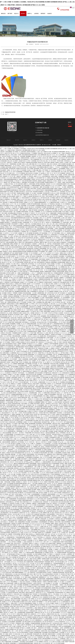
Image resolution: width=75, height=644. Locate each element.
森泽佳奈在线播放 (39, 373)
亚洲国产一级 (36, 394)
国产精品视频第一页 (67, 190)
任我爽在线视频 (39, 626)
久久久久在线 (7, 272)
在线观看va (42, 385)
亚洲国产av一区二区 (16, 327)
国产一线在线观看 (20, 471)
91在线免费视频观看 (35, 494)
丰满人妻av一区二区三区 (52, 483)
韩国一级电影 (21, 591)
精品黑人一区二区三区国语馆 (37, 419)
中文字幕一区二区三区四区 (29, 588)
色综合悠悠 (56, 278)
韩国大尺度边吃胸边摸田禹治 (68, 238)
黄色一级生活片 (11, 462)
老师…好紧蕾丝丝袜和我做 (24, 158)
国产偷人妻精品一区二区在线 (16, 272)
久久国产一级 (32, 255)
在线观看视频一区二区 (59, 487)
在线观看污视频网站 (33, 359)
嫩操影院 (21, 278)
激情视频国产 (13, 328)
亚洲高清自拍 (41, 628)
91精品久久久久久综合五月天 (45, 471)
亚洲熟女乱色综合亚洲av (26, 153)
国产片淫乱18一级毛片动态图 (46, 196)
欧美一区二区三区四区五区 (41, 164)
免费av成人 (43, 404)
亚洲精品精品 (57, 298)
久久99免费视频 (63, 236)
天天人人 (11, 259)
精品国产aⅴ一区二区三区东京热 (18, 256)
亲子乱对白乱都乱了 (26, 530)
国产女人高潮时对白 (70, 419)
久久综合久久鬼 (36, 336)
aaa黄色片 (35, 583)
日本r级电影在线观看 (54, 379)
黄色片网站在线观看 (35, 245)
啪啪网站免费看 (21, 364)
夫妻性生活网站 (54, 176)
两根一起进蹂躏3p (26, 623)
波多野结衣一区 (41, 619)
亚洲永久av (13, 216)
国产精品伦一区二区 (15, 338)
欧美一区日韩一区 (67, 460)
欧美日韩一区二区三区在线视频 (32, 470)
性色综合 (11, 252)
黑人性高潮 (31, 448)
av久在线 (26, 301)
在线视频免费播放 (42, 571)
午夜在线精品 (59, 413)
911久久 (69, 401)
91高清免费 (41, 411)
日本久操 (28, 192)
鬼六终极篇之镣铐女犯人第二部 (38, 224)
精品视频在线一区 (6, 503)
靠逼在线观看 (54, 428)
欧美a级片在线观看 (50, 241)
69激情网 (50, 488)
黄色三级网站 (16, 198)
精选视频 (6, 490)
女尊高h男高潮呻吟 (70, 182)
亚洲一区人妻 (28, 258)
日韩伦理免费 (57, 479)
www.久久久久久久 (4, 308)
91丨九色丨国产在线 (6, 319)
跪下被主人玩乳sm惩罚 (14, 278)
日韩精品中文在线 (10, 453)
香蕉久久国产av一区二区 (38, 456)
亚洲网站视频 (40, 273)
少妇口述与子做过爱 (6, 156)
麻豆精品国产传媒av (28, 261)
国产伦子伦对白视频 (37, 166)
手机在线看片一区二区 (26, 473)
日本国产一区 (37, 236)
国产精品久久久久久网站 (65, 339)
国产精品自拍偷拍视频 (8, 181)
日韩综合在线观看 (50, 473)
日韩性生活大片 (47, 235)
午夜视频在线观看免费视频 (17, 394)
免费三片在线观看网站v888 (33, 292)
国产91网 (55, 308)
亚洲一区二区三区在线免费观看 (39, 358)
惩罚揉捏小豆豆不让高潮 (60, 250)
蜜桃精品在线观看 (58, 528)
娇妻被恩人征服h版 (42, 181)
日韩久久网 (28, 328)
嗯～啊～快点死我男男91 (26, 216)
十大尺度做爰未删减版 (66, 285)
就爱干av (21, 596)
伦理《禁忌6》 (34, 628)
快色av (1, 356)
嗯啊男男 (49, 397)
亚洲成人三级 (14, 270)
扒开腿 (73, 198)
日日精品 (55, 181)
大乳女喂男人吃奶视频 (69, 247)
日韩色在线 (68, 173)
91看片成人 (44, 614)
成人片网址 (59, 427)
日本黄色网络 (60, 239)
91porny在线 (34, 305)
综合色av (57, 253)
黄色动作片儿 (4, 232)
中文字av (6, 519)
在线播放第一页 (42, 241)
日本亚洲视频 (46, 401)
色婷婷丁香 (58, 198)
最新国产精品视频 (19, 253)
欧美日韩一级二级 (58, 321)
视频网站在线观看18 (25, 311)
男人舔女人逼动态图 (55, 513)
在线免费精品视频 (64, 225)
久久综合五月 (56, 619)
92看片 (45, 542)
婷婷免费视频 (20, 431)
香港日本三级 (72, 625)
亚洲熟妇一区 (31, 399)
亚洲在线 (15, 589)
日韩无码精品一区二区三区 (35, 606)
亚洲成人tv (52, 167)
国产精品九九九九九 (37, 368)
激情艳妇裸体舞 (50, 574)
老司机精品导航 (12, 169)
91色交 (13, 413)
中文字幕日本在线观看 (40, 182)
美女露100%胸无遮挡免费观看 (44, 639)
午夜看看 (33, 179)
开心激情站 (36, 310)
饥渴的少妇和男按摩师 (18, 225)
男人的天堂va (69, 192)
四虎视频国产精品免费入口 (65, 364)
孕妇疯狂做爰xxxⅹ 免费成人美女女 (12, 209)
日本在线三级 (67, 313)
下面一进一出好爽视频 (8, 331)
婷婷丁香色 (34, 262)
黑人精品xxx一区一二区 (22, 350)
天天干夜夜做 (5, 494)
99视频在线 (10, 158)
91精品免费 (46, 620)
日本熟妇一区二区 (41, 439)
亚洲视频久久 (48, 335)
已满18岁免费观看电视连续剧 (36, 351)
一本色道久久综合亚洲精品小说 (22, 351)
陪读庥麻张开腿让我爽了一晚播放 (31, 471)
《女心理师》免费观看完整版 (68, 187)
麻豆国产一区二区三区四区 (57, 287)
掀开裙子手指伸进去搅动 (51, 299)
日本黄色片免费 (42, 413)
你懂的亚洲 (58, 554)
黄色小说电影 (70, 341)
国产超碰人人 (37, 238)
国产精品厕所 (67, 476)
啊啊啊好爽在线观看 (24, 304)
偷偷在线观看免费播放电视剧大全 (11, 179)
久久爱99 (63, 218)
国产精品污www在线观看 (39, 556)
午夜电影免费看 (28, 433)
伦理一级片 (49, 248)
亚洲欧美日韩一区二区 (50, 186)
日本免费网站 (64, 479)
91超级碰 (36, 202)
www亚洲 (55, 402)
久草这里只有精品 (15, 597)
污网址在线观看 (11, 288)
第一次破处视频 (69, 293)
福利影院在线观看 (34, 571)
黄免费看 (67, 359)
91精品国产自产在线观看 (16, 523)
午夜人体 (26, 207)
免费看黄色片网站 (37, 480)
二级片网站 (65, 175)
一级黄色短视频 (7, 482)
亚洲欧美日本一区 (27, 241)
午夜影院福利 (57, 505)
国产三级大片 (16, 382)
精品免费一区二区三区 (38, 482)
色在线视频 (4, 293)
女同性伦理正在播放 (54, 364)
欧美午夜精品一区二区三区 (50, 517)
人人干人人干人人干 (12, 640)
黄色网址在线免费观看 (20, 447)
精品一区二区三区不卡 (19, 436)
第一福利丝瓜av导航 (69, 195)
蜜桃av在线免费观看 (46, 428)
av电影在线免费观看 (10, 242)
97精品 (72, 493)
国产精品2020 (31, 350)
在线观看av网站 (43, 336)
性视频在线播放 (27, 508)
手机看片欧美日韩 (41, 327)
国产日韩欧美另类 (20, 456)
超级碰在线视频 (40, 568)
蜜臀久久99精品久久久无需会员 (15, 387)
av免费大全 (57, 195)
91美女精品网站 (52, 230)
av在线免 (27, 256)
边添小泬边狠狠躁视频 (18, 172)
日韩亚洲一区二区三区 (51, 184)
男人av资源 (13, 517)
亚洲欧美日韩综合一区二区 (44, 239)
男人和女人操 (10, 477)
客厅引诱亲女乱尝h (28, 368)
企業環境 (36, 14)
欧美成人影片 (49, 623)
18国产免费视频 (68, 379)
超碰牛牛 (27, 580)
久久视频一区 (26, 316)
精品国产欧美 (6, 617)
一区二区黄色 (19, 454)
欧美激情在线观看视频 (46, 496)
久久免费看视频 (13, 353)
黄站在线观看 (26, 285)
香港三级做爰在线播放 (16, 599)
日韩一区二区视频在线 (65, 241)
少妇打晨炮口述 (50, 487)
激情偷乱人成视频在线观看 (46, 272)
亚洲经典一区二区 (13, 290)
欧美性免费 (25, 387)
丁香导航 (20, 155)
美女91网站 (51, 284)
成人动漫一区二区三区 (35, 563)
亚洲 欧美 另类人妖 (52, 350)
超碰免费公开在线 (42, 483)
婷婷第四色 (69, 170)
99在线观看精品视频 (40, 205)
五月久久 (15, 470)
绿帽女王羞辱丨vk (33, 172)
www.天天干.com (35, 520)
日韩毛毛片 (34, 476)
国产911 (44, 222)
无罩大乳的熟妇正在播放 (23, 215)
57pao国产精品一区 (28, 239)
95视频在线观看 (53, 213)
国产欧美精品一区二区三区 (56, 589)
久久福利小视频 (52, 390)
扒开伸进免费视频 (52, 394)
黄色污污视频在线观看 (66, 198)
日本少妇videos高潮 (52, 242)
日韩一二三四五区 (19, 413)
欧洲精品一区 (25, 176)
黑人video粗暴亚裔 (60, 155)
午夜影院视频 (61, 431)
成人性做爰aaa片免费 (60, 642)
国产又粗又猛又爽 (42, 264)
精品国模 (34, 617)
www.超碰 (24, 542)
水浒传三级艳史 (65, 212)
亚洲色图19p (5, 252)
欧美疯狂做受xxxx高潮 (56, 626)
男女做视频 (28, 522)
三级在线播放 (40, 193)
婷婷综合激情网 (3, 625)
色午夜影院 (24, 540)
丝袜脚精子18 (10, 374)
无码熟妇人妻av (61, 516)
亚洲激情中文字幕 (66, 539)
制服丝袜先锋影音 (59, 460)
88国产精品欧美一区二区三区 (28, 523)
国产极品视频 (70, 166)
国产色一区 (13, 351)
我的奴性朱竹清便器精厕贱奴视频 (65, 308)
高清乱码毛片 (41, 153)
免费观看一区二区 (28, 517)
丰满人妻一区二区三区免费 (6, 173)
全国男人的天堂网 (7, 175)
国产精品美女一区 (20, 213)
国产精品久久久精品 (48, 319)
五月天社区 (4, 195)
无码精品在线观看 (61, 272)
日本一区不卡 (50, 577)
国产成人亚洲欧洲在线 (58, 205)
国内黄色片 (59, 517)
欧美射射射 (5, 596)
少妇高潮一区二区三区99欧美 (20, 477)
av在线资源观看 (60, 247)
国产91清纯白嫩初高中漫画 (63, 282)
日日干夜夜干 (33, 568)
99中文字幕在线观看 (38, 356)
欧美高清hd (12, 503)
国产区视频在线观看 (68, 422)
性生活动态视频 (31, 182)
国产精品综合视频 (29, 416)
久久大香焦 (54, 345)
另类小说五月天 (69, 511)
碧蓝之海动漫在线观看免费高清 (16, 247)
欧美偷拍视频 (6, 410)
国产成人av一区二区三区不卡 (19, 229)
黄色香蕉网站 (37, 169)
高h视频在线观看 (50, 479)
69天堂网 (28, 204)
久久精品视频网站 (41, 405)
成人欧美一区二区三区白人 (45, 365)
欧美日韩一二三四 (33, 285)
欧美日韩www (9, 186)
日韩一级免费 (72, 162)
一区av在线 (62, 195)
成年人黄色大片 (25, 599)
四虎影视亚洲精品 (69, 229)
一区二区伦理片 (43, 321)
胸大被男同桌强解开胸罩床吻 (12, 348)
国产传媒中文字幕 (60, 571)
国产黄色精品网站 (28, 548)
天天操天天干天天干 (27, 361)
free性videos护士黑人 (22, 425)
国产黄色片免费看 (10, 273)
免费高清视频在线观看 (27, 500)
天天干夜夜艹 (18, 287)
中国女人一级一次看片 (12, 195)
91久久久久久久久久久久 (5, 218)
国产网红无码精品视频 (41, 184)
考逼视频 (20, 293)
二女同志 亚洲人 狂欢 (66, 576)
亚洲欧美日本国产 (69, 325)
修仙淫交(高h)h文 (19, 239)
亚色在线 (30, 336)
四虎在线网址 (30, 554)
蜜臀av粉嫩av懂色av (38, 170)
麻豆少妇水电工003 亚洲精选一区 (51, 153)
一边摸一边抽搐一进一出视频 (25, 210)
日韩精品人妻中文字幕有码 (19, 162)
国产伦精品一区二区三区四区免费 (16, 184)
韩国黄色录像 (22, 235)
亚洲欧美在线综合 (9, 574)
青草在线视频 (7, 370)
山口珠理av (4, 527)
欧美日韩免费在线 (41, 229)
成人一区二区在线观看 (67, 279)
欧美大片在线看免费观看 (55, 305)
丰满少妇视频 (28, 348)
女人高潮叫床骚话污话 (66, 602)
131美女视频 (28, 376)
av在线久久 (23, 166)
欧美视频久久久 (19, 482)
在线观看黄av (46, 356)
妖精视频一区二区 (22, 233)
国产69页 (62, 596)
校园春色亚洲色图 (6, 609)
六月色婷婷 (63, 533)
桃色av (70, 224)
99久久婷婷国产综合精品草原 (64, 288)
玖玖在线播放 (14, 460)
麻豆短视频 (22, 376)
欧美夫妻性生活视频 (57, 212)
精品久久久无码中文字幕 (30, 288)
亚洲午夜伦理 (6, 212)
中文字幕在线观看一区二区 (59, 232)
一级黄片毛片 (68, 319)
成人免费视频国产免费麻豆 (39, 402)
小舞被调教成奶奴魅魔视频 (63, 350)
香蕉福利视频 (8, 454)
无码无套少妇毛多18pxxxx (11, 275)
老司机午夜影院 (22, 190)
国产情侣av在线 (21, 557)
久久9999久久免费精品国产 (56, 347)
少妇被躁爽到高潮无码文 (32, 331)
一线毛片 (15, 586)
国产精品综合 (37, 242)
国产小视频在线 (35, 241)
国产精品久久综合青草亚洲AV (53, 545)
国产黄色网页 (6, 416)
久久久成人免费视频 (38, 642)
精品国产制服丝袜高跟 (25, 187)
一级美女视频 (44, 195)
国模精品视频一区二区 (33, 354)
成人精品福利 (63, 550)
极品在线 (36, 643)
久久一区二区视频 (36, 261)
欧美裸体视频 (3, 189)
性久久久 (5, 356)
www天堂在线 (14, 156)
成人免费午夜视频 (22, 583)
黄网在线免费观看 (45, 368)
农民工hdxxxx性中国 (51, 571)
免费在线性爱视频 (63, 255)
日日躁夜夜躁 (46, 456)
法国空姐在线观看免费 (53, 417)
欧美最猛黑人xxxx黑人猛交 (44, 192)
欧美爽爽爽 (39, 374)
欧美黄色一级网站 (64, 464)
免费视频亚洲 (16, 551)
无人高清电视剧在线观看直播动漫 (11, 190)
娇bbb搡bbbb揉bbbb (28, 318)
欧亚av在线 (10, 161)
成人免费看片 (70, 629)
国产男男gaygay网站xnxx (16, 182)
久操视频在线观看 (59, 439)
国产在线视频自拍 (13, 500)
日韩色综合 (20, 285)
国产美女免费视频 (66, 589)
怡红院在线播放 (37, 589)
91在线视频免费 (52, 440)
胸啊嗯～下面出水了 (42, 331)
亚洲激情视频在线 (22, 259)
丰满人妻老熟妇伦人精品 (17, 261)
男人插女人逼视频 (23, 550)
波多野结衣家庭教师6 (31, 152)
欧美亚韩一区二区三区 (57, 341)
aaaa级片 (38, 152)
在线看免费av (24, 336)
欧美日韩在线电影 (4, 316)
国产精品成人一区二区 (28, 428)
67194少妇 (54, 310)
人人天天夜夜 (25, 255)
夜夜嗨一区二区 (65, 457)
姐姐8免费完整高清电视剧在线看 (14, 485)
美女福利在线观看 (41, 505)
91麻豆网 (2, 152)
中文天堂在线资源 (28, 493)
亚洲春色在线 (13, 528)
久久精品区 (48, 172)
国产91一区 (12, 227)
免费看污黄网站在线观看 (21, 445)
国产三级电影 (10, 192)
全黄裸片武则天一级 (60, 459)
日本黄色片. (58, 238)
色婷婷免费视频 (43, 248)
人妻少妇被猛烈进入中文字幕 (67, 559)
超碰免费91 (60, 447)
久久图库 (21, 175)
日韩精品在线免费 (22, 248)
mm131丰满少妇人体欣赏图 (12, 210)
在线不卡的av (28, 224)
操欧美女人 (64, 629)
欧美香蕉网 (66, 439)
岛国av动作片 (16, 321)
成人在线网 (44, 450)
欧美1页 (57, 276)
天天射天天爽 (35, 425)
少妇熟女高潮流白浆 (43, 350)
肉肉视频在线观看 (67, 488)
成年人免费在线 (62, 557)
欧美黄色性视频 (52, 427)
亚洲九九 (24, 164)
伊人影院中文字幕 (30, 514)
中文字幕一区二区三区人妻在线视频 (16, 411)
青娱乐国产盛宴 (68, 573)
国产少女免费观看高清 (59, 476)
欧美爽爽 (46, 617)
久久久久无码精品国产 (21, 299)
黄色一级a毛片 (41, 447)
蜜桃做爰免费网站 (56, 222)
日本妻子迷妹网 (50, 338)
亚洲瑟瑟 (2, 519)
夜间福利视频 (43, 520)
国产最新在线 (33, 322)
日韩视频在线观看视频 (20, 227)
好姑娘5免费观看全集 (66, 414)
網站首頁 (3, 14)
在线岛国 (54, 272)
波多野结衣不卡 (10, 594)
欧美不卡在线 (8, 299)
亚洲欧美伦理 (13, 487)
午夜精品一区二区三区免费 (11, 207)
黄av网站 (12, 307)
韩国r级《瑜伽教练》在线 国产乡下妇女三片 (64, 189)
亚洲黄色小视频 (12, 410)
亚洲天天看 (22, 356)
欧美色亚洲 (52, 421)
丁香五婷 (54, 496)
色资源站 (8, 362)
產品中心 (17, 14)
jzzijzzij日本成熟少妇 (54, 219)
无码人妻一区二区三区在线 (41, 287)
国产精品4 (19, 385)
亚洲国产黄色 (46, 636)
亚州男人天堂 (45, 265)
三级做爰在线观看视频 (32, 465)
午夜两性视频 (50, 582)
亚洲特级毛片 (68, 153)
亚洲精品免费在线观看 (32, 324)
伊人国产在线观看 (67, 230)
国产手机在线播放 (71, 371)
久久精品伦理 (14, 373)
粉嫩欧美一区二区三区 (65, 221)
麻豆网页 (21, 202)
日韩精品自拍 (41, 348)
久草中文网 (39, 265)
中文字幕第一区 (70, 207)
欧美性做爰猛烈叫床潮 (19, 370)
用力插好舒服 (14, 319)
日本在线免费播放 (71, 550)
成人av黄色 (39, 305)
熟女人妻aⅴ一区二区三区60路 (50, 161)
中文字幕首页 (22, 341)
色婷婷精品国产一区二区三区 (55, 265)
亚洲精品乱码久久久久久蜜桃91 (8, 448)
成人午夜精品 (71, 362)
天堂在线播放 (36, 218)
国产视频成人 (65, 416)
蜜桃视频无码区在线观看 (33, 252)
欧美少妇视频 (53, 559)
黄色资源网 (43, 623)
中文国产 (20, 588)
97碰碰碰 (64, 396)
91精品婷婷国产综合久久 (29, 519)
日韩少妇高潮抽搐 (67, 264)
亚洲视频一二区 (60, 496)
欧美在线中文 (22, 192)
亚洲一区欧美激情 (34, 192)
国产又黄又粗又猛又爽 (40, 278)
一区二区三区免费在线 (21, 173)
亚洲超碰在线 (19, 623)
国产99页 (12, 421)
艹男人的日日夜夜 (8, 465)
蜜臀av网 (16, 464)
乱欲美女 (52, 245)
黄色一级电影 (47, 568)
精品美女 (48, 448)
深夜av (74, 591)
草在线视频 (31, 282)
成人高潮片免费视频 (49, 179)
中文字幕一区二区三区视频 (44, 491)
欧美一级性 (8, 396)
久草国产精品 (62, 215)
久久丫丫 (30, 551)
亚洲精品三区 (57, 411)
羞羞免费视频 (71, 417)
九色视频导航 (63, 639)
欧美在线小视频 (5, 159)
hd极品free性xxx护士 (50, 586)
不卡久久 (49, 345)
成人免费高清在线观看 (5, 457)
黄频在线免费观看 (65, 424)
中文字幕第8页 (72, 167)
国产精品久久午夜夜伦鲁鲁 (15, 540)
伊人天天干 (11, 553)
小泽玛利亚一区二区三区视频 (56, 175)
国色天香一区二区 (6, 262)
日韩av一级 (5, 158)
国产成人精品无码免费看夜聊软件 (30, 295)
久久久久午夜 (65, 579)
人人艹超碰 (67, 487)
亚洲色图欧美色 (71, 456)
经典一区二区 (31, 278)
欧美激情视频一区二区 (63, 374)
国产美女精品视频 (39, 407)
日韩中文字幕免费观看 (57, 301)
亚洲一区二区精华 (58, 342)
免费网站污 (8, 476)
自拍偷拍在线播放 (48, 436)
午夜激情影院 (40, 637)
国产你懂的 (14, 467)
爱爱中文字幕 (22, 242)
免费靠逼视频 (18, 459)
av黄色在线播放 (9, 579)
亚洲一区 (41, 565)
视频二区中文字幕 (37, 574)
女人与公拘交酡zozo (42, 500)
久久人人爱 (19, 439)
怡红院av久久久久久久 (35, 527)
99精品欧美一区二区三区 (37, 156)
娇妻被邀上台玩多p (58, 292)
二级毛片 (27, 370)
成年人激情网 (53, 199)
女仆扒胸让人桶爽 (69, 599)
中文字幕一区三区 (38, 222)
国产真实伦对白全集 (45, 198)
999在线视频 (66, 245)
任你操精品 (8, 264)
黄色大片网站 (58, 327)
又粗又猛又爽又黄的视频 (42, 485)
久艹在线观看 (46, 437)
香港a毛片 (43, 433)
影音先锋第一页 (57, 574)
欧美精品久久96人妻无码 (28, 385)
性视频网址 (63, 520)
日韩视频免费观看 (13, 499)
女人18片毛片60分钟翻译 (62, 304)
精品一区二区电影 (59, 209)
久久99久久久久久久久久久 (8, 464)
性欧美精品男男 (46, 193)
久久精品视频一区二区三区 (32, 540)
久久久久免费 (52, 642)
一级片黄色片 (21, 433)
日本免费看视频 (65, 167)
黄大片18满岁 (64, 172)
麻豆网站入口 (44, 173)
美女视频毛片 (12, 522)
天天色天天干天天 (42, 459)
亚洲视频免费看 (43, 550)
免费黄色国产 (54, 536)
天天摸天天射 (32, 442)
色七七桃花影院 (67, 507)
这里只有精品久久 (4, 522)
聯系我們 (43, 14)
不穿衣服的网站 (28, 364)
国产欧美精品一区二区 (8, 198)
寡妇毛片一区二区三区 (36, 213)
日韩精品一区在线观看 (22, 384)
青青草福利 (5, 202)
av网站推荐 (8, 379)
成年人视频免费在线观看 (56, 279)
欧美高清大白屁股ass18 (55, 580)
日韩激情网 (66, 273)
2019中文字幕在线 (9, 305)
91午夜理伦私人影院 (70, 199)
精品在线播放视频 (28, 456)
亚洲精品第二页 (67, 356)
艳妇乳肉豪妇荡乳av (19, 401)
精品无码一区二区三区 (65, 451)
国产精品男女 (38, 370)
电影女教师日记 (28, 244)
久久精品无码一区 (18, 181)
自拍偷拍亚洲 (49, 212)
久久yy (30, 265)
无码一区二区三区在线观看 (43, 285)
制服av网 (64, 361)
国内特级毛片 (64, 586)
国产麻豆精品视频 (4, 169)
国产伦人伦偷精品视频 (8, 468)
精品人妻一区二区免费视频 (12, 215)
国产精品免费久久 (61, 428)
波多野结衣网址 (47, 536)
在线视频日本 (46, 576)
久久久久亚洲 (9, 178)
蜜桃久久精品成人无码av (51, 227)
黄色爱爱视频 (26, 585)
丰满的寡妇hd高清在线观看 (31, 162)
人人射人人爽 (17, 450)
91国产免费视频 (66, 347)
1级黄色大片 (31, 543)
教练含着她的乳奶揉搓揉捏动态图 (29, 155)
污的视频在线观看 (21, 457)
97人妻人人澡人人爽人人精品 (52, 224)
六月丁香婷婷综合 (51, 204)
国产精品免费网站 (47, 351)
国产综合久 (21, 631)
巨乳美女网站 (8, 333)
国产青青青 (39, 580)
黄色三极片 (53, 304)
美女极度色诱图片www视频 (31, 608)
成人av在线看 (9, 313)
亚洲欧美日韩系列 (17, 178)
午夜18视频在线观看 (15, 379)
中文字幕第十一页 (59, 264)
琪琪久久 (18, 264)
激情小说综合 (30, 574)
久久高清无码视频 (52, 485)
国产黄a (43, 480)
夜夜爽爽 (54, 588)
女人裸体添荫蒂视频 (19, 368)
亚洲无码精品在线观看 (5, 533)
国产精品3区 (3, 164)
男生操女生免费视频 (29, 347)
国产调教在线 (21, 493)
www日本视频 (29, 335)
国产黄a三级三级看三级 (23, 167)
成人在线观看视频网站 (24, 307)
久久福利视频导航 (68, 278)
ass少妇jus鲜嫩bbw (30, 178)
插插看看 (55, 159)
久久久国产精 (6, 233)
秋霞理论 (10, 490)
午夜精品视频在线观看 (40, 387)
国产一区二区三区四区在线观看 (17, 262)
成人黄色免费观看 (11, 622)
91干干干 (53, 605)
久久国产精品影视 (67, 413)
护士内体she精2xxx (50, 342)
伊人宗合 (40, 597)
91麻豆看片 (34, 602)
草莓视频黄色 (7, 606)
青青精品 (34, 265)
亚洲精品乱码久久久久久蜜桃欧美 (67, 580)
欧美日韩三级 (30, 401)
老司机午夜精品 (42, 259)
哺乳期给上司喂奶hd (55, 162)
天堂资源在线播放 (7, 523)
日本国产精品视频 (38, 247)
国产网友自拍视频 (16, 602)
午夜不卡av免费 (12, 626)
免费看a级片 (11, 619)
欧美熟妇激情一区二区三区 (34, 550)
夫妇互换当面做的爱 (67, 508)
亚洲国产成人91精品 (61, 199)
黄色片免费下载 (27, 417)
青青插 (70, 525)
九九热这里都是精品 (47, 539)
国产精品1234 (69, 284)
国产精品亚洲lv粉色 (15, 531)
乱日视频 (46, 348)
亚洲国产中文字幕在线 (19, 566)
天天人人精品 (29, 434)
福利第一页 (11, 519)
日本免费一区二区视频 (22, 639)
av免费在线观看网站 (19, 496)
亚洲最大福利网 (32, 167)
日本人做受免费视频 (43, 600)
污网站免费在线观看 (50, 209)
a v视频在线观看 (33, 485)
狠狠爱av (39, 490)
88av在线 (33, 473)
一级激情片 (5, 298)
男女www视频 (13, 439)
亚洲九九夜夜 (28, 476)
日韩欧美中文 (58, 586)
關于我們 (10, 14)
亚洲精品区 (10, 330)
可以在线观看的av (55, 255)
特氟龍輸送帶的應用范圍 (10, 112)
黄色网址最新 (35, 362)
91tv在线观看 (58, 285)
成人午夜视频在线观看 (29, 570)
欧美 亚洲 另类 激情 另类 (41, 479)
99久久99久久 (29, 299)
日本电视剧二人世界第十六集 (68, 517)
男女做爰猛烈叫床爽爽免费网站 (59, 152)
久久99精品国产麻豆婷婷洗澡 (33, 196)
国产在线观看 (8, 562)
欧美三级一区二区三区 (68, 287)
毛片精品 (42, 186)
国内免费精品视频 (12, 213)
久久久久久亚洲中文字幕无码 (38, 190)
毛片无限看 (2, 201)
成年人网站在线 (12, 298)
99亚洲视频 (55, 525)
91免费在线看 (71, 370)
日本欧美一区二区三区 (32, 637)
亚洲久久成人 (8, 327)
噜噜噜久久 (56, 169)
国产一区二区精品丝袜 (65, 473)
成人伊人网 (64, 448)
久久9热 (37, 178)
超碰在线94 (9, 424)
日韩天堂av (11, 368)
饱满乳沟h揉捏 (31, 387)
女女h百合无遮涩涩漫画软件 (62, 259)
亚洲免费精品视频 (33, 393)
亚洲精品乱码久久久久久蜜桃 (17, 533)
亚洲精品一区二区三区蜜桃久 (14, 335)
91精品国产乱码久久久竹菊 (24, 161)
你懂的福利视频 (44, 236)
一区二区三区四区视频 (64, 276)
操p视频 (50, 301)
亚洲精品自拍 (50, 181)
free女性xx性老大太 (52, 275)
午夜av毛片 (55, 354)
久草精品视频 (21, 207)
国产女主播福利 (53, 247)
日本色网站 (29, 302)
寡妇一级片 (7, 536)
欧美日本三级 (34, 348)
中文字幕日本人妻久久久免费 (26, 296)
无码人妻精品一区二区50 (59, 594)
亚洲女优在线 (44, 204)
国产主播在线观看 (26, 186)
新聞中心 (30, 14)
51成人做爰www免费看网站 (34, 212)
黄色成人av (60, 434)
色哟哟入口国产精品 (15, 391)
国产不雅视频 (67, 324)
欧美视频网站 (13, 324)
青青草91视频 (28, 396)
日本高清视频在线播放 (22, 365)
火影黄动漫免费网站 (17, 186)
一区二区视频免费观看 (30, 373)
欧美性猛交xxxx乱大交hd (19, 468)
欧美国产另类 (54, 448)
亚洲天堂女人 (49, 537)
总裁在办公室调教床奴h (5, 199)
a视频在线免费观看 (24, 209)
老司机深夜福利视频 (27, 293)
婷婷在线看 (52, 285)
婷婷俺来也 (64, 159)
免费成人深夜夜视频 (16, 414)
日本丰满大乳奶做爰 (6, 325)
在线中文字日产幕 (8, 153)
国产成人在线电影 (32, 510)
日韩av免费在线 (45, 250)
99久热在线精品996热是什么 (20, 434)
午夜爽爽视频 (61, 176)
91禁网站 (16, 583)
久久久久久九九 (49, 382)
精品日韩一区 (28, 213)
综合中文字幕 (40, 161)
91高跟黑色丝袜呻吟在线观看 (47, 189)
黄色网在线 (7, 282)
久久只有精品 (32, 304)
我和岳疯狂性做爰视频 (23, 354)
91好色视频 (14, 425)
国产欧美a (41, 493)
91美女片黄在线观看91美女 (31, 235)
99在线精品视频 (3, 161)
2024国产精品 (28, 525)
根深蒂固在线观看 (28, 388)
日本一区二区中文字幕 (38, 270)
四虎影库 (10, 232)
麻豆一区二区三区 (37, 434)
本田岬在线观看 (58, 629)
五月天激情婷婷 (7, 216)
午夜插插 (16, 259)
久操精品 (67, 244)
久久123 (24, 553)
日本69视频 (35, 533)
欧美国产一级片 (41, 172)
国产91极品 (10, 586)
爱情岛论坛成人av (29, 221)
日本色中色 (50, 313)
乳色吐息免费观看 (16, 230)
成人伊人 (2, 488)
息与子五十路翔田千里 (24, 571)
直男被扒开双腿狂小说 (11, 479)
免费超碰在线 (50, 454)
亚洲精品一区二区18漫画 (31, 193)
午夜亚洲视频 (23, 205)
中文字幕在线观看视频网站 (37, 396)
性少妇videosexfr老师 (55, 193)
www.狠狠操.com (52, 348)
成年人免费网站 (49, 252)
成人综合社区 (62, 158)
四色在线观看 (27, 245)
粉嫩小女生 (28, 305)
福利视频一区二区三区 (66, 305)
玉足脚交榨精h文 (62, 565)
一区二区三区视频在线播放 (32, 259)
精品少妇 (59, 196)
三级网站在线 (35, 597)
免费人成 (67, 235)
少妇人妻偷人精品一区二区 (52, 295)
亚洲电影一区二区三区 (29, 202)
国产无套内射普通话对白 (27, 539)
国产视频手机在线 (47, 373)
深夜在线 (14, 281)
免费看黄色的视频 (40, 591)
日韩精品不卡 (49, 470)
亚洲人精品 (71, 631)
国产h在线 (12, 253)
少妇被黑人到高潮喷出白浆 (10, 629)
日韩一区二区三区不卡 (11, 614)
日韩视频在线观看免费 (62, 166)
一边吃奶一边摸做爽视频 (23, 359)
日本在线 (33, 328)
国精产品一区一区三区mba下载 (26, 338)
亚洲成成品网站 (37, 496)
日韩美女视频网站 (35, 298)
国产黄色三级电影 (65, 353)
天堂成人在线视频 (51, 264)
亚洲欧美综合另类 (28, 175)
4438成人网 (44, 566)
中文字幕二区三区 (28, 533)
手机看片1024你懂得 (41, 276)
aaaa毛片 (59, 159)
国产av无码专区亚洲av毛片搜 (65, 268)
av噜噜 (53, 424)
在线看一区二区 (71, 225)
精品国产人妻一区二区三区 (41, 275)
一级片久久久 (38, 442)
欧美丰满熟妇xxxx (23, 321)
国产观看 (17, 502)
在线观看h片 (35, 244)
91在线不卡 (40, 175)
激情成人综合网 (68, 272)
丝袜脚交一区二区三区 (54, 339)
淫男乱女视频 (7, 276)
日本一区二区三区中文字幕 (66, 591)
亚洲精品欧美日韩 (15, 175)
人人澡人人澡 (9, 390)
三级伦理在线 (36, 600)
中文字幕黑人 (12, 623)
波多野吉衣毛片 (70, 491)
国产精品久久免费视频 (16, 542)
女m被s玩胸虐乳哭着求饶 (11, 393)
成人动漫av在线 (66, 462)
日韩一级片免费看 (25, 414)
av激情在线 (29, 520)
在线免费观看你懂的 (22, 427)
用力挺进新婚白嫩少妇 (52, 336)
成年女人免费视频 (62, 156)
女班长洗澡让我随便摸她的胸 (37, 219)
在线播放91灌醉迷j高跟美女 (6, 166)
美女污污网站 (49, 307)
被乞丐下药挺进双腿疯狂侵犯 (40, 338)
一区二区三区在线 (33, 382)
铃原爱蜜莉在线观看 (66, 261)
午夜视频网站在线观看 (17, 333)
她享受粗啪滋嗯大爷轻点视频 (32, 421)
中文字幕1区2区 (26, 390)
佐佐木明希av (29, 330)
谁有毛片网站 (47, 162)
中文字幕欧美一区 (51, 554)
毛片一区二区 (15, 248)
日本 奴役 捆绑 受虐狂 (24, 382)
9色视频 (54, 556)
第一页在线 (17, 619)
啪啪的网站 (59, 543)
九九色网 (16, 307)
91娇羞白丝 (10, 589)
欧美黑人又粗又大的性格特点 (46, 169)
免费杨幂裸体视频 (39, 553)
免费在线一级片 (7, 182)
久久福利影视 (29, 405)
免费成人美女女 (63, 253)
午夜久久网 (18, 516)
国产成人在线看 (35, 258)
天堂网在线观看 (38, 450)
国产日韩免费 (34, 199)
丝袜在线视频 (62, 606)
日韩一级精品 (6, 634)
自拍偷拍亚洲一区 (50, 528)
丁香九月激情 (55, 330)
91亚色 (39, 155)
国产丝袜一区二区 (10, 258)
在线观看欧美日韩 (27, 225)
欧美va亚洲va (58, 424)
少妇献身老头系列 (66, 430)
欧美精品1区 (28, 341)
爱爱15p (16, 242)
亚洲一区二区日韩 (4, 247)
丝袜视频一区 (39, 378)
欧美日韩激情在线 (46, 176)
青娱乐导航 (70, 255)
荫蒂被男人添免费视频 (36, 225)
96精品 (29, 298)
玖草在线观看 (14, 396)
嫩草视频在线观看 (20, 347)
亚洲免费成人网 (56, 325)
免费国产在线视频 (57, 457)
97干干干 (50, 233)
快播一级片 (25, 247)
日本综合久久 (41, 611)
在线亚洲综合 (55, 156)
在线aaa (48, 256)
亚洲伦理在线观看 (17, 616)
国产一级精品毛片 (18, 176)
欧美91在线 (52, 430)
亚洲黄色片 (22, 224)
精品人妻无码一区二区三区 (13, 550)
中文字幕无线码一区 (48, 232)
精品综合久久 (42, 342)
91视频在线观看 (24, 600)
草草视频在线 (34, 536)
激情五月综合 (54, 367)
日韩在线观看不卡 (15, 224)
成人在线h (23, 358)
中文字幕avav (65, 381)
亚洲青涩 (9, 354)
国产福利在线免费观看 (69, 328)
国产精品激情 (62, 178)
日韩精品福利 (38, 588)
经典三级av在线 (64, 362)
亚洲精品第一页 (29, 447)
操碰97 (7, 557)
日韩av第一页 (11, 577)
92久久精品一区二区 (41, 367)
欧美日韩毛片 (32, 391)
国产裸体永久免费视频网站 (64, 600)
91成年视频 (46, 219)
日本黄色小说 (49, 358)
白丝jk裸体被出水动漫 (37, 502)
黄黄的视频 (24, 178)
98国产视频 (67, 431)
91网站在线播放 (47, 311)
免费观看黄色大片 (43, 577)
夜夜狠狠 (14, 490)
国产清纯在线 (33, 256)
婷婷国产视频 (41, 335)
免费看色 (41, 310)
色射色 (49, 287)
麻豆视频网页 (64, 605)
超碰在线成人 (55, 516)
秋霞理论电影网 (25, 212)
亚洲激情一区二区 (24, 282)
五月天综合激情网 (31, 205)
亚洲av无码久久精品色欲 (52, 164)
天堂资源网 (2, 534)
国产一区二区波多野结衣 (32, 232)
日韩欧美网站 (70, 248)
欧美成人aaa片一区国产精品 (63, 393)
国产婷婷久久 (3, 560)
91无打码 (23, 327)
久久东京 (7, 487)
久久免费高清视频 (46, 393)
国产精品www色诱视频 (61, 227)
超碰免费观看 (19, 622)
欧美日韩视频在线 (24, 265)
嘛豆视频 (26, 278)
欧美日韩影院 (37, 404)
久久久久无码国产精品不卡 (43, 216)
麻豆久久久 (60, 316)
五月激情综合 (14, 476)
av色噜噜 (40, 244)
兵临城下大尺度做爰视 (35, 417)
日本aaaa (65, 275)
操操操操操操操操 (42, 341)
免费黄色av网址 (46, 513)
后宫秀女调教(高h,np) (68, 483)
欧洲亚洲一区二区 (60, 296)
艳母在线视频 (63, 193)
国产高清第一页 (36, 364)
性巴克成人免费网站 (37, 250)
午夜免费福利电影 (51, 593)
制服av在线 (6, 259)
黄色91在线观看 (68, 471)
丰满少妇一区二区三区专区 (44, 290)
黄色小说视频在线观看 (29, 562)
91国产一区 (12, 459)
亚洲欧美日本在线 (22, 520)
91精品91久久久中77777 (55, 456)
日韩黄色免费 (58, 384)
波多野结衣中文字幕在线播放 (65, 219)
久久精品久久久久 (64, 202)
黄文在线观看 (58, 335)
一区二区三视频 (44, 284)
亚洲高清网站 (27, 275)
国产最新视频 (30, 233)
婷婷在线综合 (67, 176)
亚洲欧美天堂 (69, 399)
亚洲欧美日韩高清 (51, 614)
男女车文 (54, 196)
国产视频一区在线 (18, 362)
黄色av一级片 (23, 379)
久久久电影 (22, 503)
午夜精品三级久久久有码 (40, 281)
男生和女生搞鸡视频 (28, 413)
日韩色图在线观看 (56, 244)
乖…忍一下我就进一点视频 (59, 182)
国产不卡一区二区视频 (32, 319)
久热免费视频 (39, 302)
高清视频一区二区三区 (21, 324)
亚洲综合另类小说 (11, 239)
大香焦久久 (65, 186)
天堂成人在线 (58, 430)
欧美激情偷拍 (36, 457)
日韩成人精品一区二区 (61, 394)
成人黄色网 (15, 161)
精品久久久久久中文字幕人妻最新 (24, 353)
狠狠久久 (53, 387)
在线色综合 (72, 307)
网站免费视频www (33, 491)
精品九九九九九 (54, 239)
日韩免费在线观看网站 (19, 201)
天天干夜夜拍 (15, 424)
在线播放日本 (60, 536)
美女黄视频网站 (62, 169)
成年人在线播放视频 (16, 358)
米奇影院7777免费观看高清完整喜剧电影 (42, 279)
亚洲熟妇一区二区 (13, 308)
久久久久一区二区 (67, 205)
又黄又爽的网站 (30, 556)
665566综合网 (55, 444)
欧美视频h (19, 212)
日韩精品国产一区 (47, 502)
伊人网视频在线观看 (70, 520)
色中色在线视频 (46, 187)
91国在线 (39, 464)
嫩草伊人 (2, 364)
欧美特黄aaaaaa (5, 368)
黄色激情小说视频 (66, 453)
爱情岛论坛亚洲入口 (10, 284)
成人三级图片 (50, 321)
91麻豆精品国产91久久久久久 (57, 318)
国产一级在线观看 (21, 156)
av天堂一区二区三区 (6, 384)
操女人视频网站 (71, 172)
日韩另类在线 (67, 161)
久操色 (44, 209)
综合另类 (4, 186)
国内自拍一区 (68, 459)
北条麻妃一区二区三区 (28, 422)
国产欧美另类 (47, 221)
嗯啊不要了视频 (43, 242)
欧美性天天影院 (25, 430)
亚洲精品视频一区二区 (41, 256)
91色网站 (15, 158)
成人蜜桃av (53, 370)
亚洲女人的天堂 (57, 385)
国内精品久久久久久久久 (12, 189)
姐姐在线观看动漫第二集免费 (16, 255)
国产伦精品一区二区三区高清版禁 (31, 253)
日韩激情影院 (63, 433)
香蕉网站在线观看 (49, 182)
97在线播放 (2, 248)
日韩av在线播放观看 (35, 159)
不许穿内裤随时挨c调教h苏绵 (43, 167)
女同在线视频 (51, 195)
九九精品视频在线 (29, 457)
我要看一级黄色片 (55, 523)
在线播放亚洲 (7, 421)
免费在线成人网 (8, 548)
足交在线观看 (29, 250)
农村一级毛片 (30, 379)
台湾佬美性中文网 (30, 281)
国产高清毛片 (64, 427)
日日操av (5, 483)
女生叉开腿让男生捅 (63, 417)
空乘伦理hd (31, 176)
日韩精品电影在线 (66, 373)
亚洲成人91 (37, 543)
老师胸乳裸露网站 (7, 605)
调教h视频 (13, 454)
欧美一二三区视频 (4, 184)
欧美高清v (70, 405)
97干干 (72, 221)
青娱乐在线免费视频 (47, 424)
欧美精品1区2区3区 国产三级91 (35, 209)
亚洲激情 (45, 407)
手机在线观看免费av (54, 215)
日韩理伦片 (10, 293)
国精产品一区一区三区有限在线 (53, 362)
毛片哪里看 (51, 250)
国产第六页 (35, 239)
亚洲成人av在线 (70, 169)
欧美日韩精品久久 (4, 235)
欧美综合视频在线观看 (53, 632)
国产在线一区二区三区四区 (57, 534)
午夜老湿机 (35, 594)
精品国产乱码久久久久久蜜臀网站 (23, 268)
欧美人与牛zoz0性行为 (6, 193)
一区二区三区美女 (16, 166)
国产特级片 (14, 193)
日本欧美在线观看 (46, 166)
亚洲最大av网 (46, 379)
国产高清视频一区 (22, 559)
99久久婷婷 (6, 499)
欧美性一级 (50, 225)
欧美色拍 (47, 199)
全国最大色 (58, 414)
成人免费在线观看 (29, 634)
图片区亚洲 (59, 299)
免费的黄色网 (38, 609)
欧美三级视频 (14, 310)
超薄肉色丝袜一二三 (53, 620)
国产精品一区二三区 (38, 416)
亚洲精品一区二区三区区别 (66, 376)
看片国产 (45, 476)
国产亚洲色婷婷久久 (26, 159)
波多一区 (44, 244)
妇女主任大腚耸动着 (31, 342)
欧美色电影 (63, 192)
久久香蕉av (44, 508)
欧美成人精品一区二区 (8, 172)
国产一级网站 (35, 517)
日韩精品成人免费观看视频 (51, 262)
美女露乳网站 (60, 345)
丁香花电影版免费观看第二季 (11, 301)
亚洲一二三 (49, 341)
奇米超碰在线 (46, 175)
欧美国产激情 (11, 322)
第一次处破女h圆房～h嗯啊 (36, 187)
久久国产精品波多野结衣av (6, 419)
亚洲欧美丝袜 (20, 548)
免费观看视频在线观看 (5, 525)
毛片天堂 (28, 474)
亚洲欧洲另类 (32, 307)
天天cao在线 (6, 500)
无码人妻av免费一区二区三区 (19, 514)
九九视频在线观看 (6, 244)
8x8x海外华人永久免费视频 (26, 345)
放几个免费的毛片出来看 (46, 152)
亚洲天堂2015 (10, 162)
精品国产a (13, 488)
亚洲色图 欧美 (16, 313)
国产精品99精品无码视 (13, 451)
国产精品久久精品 (41, 199)
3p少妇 (14, 560)
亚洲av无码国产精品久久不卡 (26, 502)
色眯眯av (2, 301)
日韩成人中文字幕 (46, 347)
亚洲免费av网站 (7, 311)
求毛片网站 (39, 388)
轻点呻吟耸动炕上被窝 (63, 224)
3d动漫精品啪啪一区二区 (28, 222)
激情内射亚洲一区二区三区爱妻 (68, 421)
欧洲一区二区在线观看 (22, 170)
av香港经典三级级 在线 (68, 390)
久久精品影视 (18, 430)
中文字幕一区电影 (27, 494)
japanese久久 (8, 597)
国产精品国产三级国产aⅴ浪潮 (11, 245)
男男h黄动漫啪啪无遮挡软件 (24, 565)
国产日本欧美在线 (48, 205)
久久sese (2, 373)
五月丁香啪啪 (31, 404)
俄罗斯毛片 (55, 503)
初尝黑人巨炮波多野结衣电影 (14, 404)
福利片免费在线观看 (30, 227)
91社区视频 (31, 496)
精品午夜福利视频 (52, 631)
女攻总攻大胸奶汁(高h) (34, 215)
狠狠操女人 (43, 299)
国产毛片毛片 (14, 325)
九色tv (4, 215)
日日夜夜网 (57, 241)
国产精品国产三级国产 (19, 315)
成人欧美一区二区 (37, 195)
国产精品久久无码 (24, 510)
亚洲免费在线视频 (61, 262)
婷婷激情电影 (72, 407)
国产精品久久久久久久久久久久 (17, 267)
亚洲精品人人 (8, 603)
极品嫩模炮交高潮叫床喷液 (21, 292)
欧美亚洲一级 (15, 167)
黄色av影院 (49, 353)
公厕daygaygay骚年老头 (67, 530)
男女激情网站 (20, 241)
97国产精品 (49, 244)
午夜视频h (13, 482)
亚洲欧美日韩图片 (52, 543)
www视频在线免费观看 (35, 186)
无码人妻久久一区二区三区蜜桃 (30, 505)
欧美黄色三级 (41, 533)
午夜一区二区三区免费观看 (59, 173)
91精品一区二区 (42, 218)
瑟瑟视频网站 (44, 316)
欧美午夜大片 (44, 442)
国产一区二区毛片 (69, 562)
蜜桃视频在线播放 (25, 528)
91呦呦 (2, 421)
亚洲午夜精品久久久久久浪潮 (35, 301)
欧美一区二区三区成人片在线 (46, 159)
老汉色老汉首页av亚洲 (42, 322)
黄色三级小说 (23, 497)
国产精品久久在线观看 (16, 311)
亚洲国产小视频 (36, 296)
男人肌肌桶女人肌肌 (12, 295)
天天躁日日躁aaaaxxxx (55, 192)
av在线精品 (55, 282)
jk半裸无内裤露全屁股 (55, 172)
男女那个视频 (33, 333)
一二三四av (9, 542)
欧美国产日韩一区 (43, 178)
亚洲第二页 (29, 425)
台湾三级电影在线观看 (67, 434)
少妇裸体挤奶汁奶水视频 (17, 222)
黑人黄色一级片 (65, 609)
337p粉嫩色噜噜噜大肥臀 (64, 608)
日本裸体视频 (26, 172)
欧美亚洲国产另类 (51, 207)
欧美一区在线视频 (19, 508)
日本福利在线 (64, 616)
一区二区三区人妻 (17, 473)
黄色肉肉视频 (41, 210)
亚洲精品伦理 (37, 605)
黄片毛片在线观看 (48, 608)
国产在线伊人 (16, 407)
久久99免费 (69, 450)
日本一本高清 (21, 244)
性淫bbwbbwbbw (58, 381)
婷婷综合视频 (8, 167)
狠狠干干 (12, 370)
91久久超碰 (42, 298)
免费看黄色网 (43, 155)
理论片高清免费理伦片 (67, 358)
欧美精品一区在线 (35, 565)
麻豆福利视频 (47, 565)
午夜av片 (67, 250)
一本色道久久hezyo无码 (69, 216)
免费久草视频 (21, 424)
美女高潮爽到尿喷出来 (57, 508)
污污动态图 (64, 179)
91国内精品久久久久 (36, 198)
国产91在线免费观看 (48, 354)
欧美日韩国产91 (25, 459)
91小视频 (15, 568)
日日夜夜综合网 (46, 247)
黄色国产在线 (27, 614)
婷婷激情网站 (39, 288)
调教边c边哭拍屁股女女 (40, 227)
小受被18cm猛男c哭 (30, 609)
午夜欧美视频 (65, 531)
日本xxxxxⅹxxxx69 (10, 201)
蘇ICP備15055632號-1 (46, 145)
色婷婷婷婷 (60, 402)
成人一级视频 (18, 273)
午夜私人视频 (45, 225)
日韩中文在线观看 (62, 164)
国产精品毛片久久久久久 (32, 344)
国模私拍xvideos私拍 (54, 491)
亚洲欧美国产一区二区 (13, 235)
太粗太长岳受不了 (13, 385)
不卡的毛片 (57, 596)
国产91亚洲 (14, 427)
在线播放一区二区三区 (48, 493)
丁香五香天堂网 (60, 161)
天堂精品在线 (32, 573)
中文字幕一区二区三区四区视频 (68, 391)
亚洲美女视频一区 (54, 565)
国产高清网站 (14, 285)
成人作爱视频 (46, 553)
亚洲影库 (46, 482)
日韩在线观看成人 (62, 425)
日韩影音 (49, 178)
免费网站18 (35, 335)
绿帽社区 (43, 490)
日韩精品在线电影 (37, 422)
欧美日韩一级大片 (45, 213)
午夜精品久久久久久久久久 (59, 319)
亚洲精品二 (67, 318)
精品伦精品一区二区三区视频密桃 (63, 204)
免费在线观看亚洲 (29, 242)
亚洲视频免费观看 (50, 579)
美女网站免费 (9, 428)
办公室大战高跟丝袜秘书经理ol (13, 187)
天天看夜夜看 (28, 503)
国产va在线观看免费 (48, 511)
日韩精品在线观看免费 (39, 562)
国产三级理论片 (69, 218)
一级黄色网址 (6, 278)
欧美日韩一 (63, 207)
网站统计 (59, 145)
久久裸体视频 (33, 161)
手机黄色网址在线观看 (8, 436)
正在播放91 (66, 408)
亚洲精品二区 (26, 579)
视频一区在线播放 (49, 431)
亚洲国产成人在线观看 (16, 539)
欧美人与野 (10, 382)
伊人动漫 (8, 556)
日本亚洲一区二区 (51, 253)
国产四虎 (55, 470)
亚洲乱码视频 (32, 184)
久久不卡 (12, 204)
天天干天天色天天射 (47, 156)
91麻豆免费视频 (34, 530)
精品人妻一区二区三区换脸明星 (50, 201)
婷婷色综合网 (53, 393)
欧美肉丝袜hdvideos (56, 376)
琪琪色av (72, 351)
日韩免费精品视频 (13, 416)
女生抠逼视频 (38, 207)
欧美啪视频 (14, 548)
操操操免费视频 (13, 480)
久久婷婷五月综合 (28, 436)
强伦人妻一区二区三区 (45, 613)
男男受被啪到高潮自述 (59, 324)
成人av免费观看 (4, 296)
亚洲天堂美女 (25, 236)
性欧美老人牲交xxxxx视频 (65, 523)
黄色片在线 (48, 605)
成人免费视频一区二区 (40, 307)
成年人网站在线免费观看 (67, 265)
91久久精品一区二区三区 (10, 516)
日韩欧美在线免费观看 (35, 272)
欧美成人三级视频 (17, 344)
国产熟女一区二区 (19, 417)
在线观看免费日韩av (26, 273)
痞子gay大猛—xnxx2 (7, 279)
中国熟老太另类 (6, 307)
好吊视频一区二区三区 (61, 170)
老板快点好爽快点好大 (28, 371)
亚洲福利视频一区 (27, 596)
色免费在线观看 (18, 322)
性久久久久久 (24, 298)
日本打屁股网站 (42, 252)
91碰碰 (12, 362)
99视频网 (35, 639)
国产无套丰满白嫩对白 (57, 531)
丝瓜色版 (39, 189)
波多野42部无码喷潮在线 (39, 221)
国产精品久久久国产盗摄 (15, 205)
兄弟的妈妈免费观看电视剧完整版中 (51, 445)
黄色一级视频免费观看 (20, 522)
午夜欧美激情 (64, 248)
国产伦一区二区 (16, 153)
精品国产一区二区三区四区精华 (34, 284)
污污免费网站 (34, 153)
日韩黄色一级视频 (63, 401)
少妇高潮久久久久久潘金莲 (36, 158)
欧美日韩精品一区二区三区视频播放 (43, 255)
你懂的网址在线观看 (22, 290)
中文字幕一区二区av (21, 281)
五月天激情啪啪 (10, 483)
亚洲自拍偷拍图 (59, 566)
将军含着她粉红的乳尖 (13, 341)
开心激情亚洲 (8, 373)
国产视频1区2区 (49, 520)
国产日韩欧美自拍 (50, 381)
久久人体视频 (32, 430)
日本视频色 (4, 477)
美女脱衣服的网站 (31, 479)
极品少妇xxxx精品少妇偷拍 (11, 155)
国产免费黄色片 (51, 522)
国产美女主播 (33, 374)
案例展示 (23, 14)
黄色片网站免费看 (8, 229)
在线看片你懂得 (21, 416)
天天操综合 (23, 335)
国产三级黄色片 (49, 402)
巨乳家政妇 (37, 248)
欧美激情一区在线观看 (53, 442)
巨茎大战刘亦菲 (3, 239)
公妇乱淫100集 (45, 158)
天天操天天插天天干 (51, 459)
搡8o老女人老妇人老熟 (45, 215)
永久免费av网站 (13, 241)
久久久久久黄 (27, 531)
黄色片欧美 (14, 219)
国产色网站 (34, 490)
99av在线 (36, 497)
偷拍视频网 (28, 156)
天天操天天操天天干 (60, 514)
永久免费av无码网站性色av (48, 629)
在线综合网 (65, 342)
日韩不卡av (50, 594)
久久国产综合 (67, 345)
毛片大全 (27, 453)
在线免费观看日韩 (45, 261)
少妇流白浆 (50, 508)
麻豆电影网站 (36, 233)
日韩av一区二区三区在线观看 (67, 388)
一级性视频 (33, 591)
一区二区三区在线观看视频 (49, 270)
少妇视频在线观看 (60, 365)
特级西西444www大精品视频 (62, 370)
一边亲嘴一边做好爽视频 (59, 229)
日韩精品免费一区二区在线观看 (58, 235)
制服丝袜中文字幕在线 (20, 221)
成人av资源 (20, 195)
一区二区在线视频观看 (65, 298)
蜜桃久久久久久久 (38, 176)
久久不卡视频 (67, 410)
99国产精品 (49, 218)
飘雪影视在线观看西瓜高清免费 (20, 252)
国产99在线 (35, 175)
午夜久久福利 (49, 585)
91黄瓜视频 (30, 402)
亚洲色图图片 (10, 361)
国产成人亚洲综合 (60, 407)
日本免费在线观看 (18, 491)
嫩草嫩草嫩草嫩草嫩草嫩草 (52, 268)
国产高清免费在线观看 (35, 204)
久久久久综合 (51, 540)
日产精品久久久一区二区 (66, 474)
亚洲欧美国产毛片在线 (28, 195)
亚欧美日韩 (57, 473)
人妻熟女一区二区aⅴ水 (11, 170)
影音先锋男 (52, 576)
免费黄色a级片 (39, 410)
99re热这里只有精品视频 (40, 451)
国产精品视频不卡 (37, 428)
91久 (36, 327)
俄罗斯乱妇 (41, 354)
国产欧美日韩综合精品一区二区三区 (18, 609)
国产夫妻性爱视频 (43, 233)
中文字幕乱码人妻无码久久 (54, 236)
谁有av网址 (63, 302)
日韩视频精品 (8, 350)
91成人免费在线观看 (68, 239)
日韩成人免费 (61, 637)
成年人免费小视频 (30, 164)
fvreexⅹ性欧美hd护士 (37, 318)
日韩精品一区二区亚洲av (17, 279)
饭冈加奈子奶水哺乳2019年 (65, 490)
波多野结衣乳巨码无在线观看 (20, 637)
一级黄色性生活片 (48, 267)
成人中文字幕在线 (56, 302)
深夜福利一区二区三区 (54, 158)
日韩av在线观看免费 (18, 361)
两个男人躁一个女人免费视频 (58, 267)
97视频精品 (61, 278)
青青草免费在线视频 (8, 505)
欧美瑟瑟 (20, 500)
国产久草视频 (30, 169)
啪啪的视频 (30, 480)
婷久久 (37, 342)
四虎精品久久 (68, 178)
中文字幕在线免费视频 (50, 276)
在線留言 (50, 14)
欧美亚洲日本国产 (24, 450)
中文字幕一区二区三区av (55, 187)
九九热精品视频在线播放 (50, 507)
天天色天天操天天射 (68, 336)
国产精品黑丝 (59, 390)
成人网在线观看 (54, 351)
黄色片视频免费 (61, 378)
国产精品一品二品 (42, 362)
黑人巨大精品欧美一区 (45, 304)
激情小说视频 (56, 225)
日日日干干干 (29, 166)
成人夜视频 (19, 164)
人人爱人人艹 (33, 273)
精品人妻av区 (32, 207)
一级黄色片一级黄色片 (34, 528)
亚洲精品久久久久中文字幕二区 (13, 497)
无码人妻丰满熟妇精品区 (36, 308)
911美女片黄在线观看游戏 (7, 344)
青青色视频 (20, 507)
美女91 (14, 173)
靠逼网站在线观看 (21, 193)
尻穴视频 (64, 341)
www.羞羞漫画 (63, 331)
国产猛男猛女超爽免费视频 (61, 270)
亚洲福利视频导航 (58, 190)
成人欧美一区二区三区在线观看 (67, 505)
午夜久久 (29, 483)
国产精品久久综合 (18, 236)
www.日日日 (3, 573)
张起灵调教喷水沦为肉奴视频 (8, 491)
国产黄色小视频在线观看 (9, 430)
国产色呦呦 (23, 330)
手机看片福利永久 (8, 261)
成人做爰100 (36, 339)
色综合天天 (8, 394)
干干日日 (64, 290)
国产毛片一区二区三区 (28, 394)
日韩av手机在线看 (54, 256)
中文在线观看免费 (69, 256)
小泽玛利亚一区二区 (52, 371)
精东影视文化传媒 (69, 514)
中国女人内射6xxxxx (56, 353)
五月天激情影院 (44, 494)
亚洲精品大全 (59, 275)
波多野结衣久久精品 (63, 344)
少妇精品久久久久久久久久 (9, 268)
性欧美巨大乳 (41, 162)
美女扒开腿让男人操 (21, 405)
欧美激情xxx (71, 181)
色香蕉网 (18, 216)
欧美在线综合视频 (65, 502)
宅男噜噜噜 (15, 293)
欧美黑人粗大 (49, 503)
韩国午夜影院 (22, 593)
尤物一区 (10, 225)
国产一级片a (36, 385)
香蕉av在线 (66, 500)
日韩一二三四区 (15, 631)
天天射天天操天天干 (49, 385)
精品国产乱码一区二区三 (31, 229)
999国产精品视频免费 (54, 344)
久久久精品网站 (68, 582)
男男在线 (59, 448)
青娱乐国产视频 (46, 305)
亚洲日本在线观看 (66, 634)
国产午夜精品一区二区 (62, 371)
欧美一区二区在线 (11, 287)
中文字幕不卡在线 (4, 422)
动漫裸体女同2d (14, 442)
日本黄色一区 (30, 170)
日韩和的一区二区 (21, 378)
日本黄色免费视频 (17, 534)
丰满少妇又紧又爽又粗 (44, 497)
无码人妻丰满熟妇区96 (14, 513)
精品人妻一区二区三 (51, 155)
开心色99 (21, 316)
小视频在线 (34, 503)
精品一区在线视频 (25, 605)
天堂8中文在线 (45, 301)
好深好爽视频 (45, 632)
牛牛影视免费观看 (69, 311)
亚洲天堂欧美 (8, 230)
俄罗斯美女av (20, 467)
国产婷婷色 (31, 247)
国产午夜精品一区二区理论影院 (19, 152)
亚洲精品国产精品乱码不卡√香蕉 (50, 288)
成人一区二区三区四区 (49, 611)
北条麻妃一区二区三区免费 (60, 284)
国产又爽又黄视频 (49, 229)
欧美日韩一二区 (53, 553)
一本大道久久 (58, 167)
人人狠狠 (24, 196)
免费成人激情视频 (14, 244)
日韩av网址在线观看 (11, 196)
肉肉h (25, 401)
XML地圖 (54, 145)
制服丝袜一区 (14, 384)
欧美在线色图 (23, 419)
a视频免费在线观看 (10, 401)
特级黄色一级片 (9, 470)
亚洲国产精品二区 (59, 245)
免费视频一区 (13, 457)
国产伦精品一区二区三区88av (53, 548)
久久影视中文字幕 (38, 399)
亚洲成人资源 (43, 499)
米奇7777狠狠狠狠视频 (11, 164)
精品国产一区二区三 (37, 361)
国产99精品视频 (57, 179)
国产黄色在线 (30, 238)
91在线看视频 (52, 437)
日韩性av (25, 399)
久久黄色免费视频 (20, 517)
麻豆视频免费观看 (13, 617)
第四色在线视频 (36, 477)
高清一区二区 (58, 576)
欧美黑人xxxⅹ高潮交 (64, 162)
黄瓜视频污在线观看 (68, 397)
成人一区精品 (62, 153)
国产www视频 (22, 407)
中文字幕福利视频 (42, 295)
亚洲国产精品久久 (8, 414)
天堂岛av (72, 354)
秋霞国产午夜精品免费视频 (25, 179)
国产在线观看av (7, 367)
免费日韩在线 (40, 333)
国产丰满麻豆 (57, 399)
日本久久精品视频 (13, 557)
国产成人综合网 (5, 437)
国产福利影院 (35, 210)
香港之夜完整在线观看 (27, 181)
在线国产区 (12, 221)
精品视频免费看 (32, 424)
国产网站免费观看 (67, 519)
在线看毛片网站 (24, 264)
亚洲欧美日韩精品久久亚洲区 (13, 304)
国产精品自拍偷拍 (57, 477)
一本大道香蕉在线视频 (67, 281)
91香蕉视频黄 (8, 488)
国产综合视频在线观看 (46, 588)
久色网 (34, 302)
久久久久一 (41, 232)
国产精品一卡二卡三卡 (42, 315)
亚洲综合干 (63, 258)
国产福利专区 (11, 315)
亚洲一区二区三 (44, 417)
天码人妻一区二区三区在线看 (66, 570)
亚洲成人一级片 (13, 613)
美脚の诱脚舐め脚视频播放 (15, 159)
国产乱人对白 (32, 370)
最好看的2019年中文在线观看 (66, 445)
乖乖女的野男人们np (38, 437)
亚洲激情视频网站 (47, 310)
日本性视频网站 (33, 580)
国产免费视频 (40, 602)
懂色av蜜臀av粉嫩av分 (47, 302)
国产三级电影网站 (9, 450)
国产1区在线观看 (61, 293)
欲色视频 (71, 381)
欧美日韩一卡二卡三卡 (44, 339)
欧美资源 (67, 232)
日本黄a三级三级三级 (22, 238)
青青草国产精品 (28, 262)
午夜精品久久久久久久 (12, 365)
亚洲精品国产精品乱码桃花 (40, 514)
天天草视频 (52, 198)
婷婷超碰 (16, 588)
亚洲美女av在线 (70, 159)
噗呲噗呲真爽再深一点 (43, 202)
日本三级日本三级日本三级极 (43, 324)
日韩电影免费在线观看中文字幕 (63, 184)
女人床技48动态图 (4, 626)
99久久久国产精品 (8, 336)
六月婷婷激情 (50, 525)
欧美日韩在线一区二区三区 (38, 436)
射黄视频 (33, 313)
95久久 (45, 397)
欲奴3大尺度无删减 (4, 385)
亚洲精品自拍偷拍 (26, 287)
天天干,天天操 (64, 411)
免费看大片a (26, 184)
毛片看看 (19, 325)
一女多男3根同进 (29, 310)
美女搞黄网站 (7, 285)
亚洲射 (73, 576)
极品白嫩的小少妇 (70, 164)
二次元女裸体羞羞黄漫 (45, 245)
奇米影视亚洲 (46, 230)
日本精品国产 (19, 626)
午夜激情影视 (70, 304)
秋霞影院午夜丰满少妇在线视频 (57, 368)
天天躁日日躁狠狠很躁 (36, 268)
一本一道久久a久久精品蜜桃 (60, 338)
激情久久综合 (67, 404)
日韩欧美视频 (14, 378)
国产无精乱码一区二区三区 (40, 525)
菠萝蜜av (48, 367)
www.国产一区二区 (42, 253)
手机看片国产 (20, 318)
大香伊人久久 (63, 233)
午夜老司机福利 (21, 373)
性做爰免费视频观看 (49, 190)
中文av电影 (13, 264)
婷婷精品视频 (20, 519)
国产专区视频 (3, 594)
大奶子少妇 (38, 304)
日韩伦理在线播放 (44, 596)
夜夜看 (72, 373)
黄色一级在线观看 (66, 321)
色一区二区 (43, 212)
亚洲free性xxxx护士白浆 (42, 510)
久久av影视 (46, 333)
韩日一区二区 (53, 166)
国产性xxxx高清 (59, 356)
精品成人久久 (49, 222)
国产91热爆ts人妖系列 (15, 376)
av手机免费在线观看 (56, 218)
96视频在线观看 (48, 480)
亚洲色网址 (24, 232)
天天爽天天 (70, 253)
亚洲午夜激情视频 (44, 488)
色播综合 (4, 453)
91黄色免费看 (20, 275)
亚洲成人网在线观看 (33, 459)
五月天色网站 (27, 189)
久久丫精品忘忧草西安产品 (25, 198)
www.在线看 (72, 510)
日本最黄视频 (27, 631)
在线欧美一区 (19, 196)
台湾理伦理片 (39, 629)
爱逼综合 (28, 374)
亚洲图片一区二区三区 (46, 361)
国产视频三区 (64, 456)
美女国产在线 (29, 218)
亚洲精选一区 (21, 189)
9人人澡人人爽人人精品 (28, 431)
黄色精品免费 (36, 634)
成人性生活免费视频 (62, 252)
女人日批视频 (59, 281)
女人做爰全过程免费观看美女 (49, 410)
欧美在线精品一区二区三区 (38, 640)
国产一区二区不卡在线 (29, 557)
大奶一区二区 (21, 245)
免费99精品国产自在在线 (48, 399)
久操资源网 (58, 207)
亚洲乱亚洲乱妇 (44, 414)
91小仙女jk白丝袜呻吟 (10, 445)
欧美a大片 (41, 201)
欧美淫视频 (44, 207)
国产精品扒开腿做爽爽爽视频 (36, 230)
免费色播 (61, 619)
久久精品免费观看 (8, 152)
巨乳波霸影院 (14, 199)
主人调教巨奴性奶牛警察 (13, 202)
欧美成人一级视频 (60, 348)
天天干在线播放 (58, 186)
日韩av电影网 (8, 460)
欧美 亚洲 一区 (8, 358)
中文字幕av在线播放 (53, 328)
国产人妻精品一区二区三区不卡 (35, 599)
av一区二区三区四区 (13, 233)
